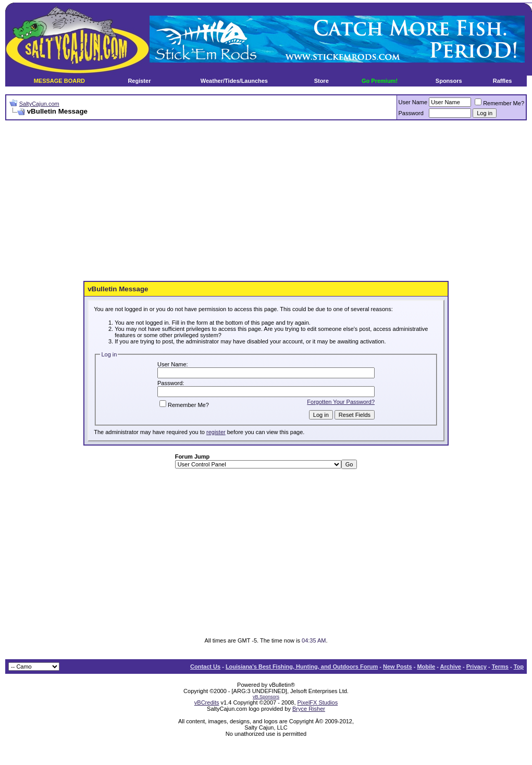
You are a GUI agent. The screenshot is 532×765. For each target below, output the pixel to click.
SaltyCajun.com (39, 104)
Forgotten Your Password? (341, 402)
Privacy (477, 667)
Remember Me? (499, 103)
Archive (451, 667)
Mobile (426, 667)
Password (411, 113)
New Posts (398, 667)
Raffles (503, 81)
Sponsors (449, 81)
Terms (500, 667)
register (216, 432)
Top (519, 667)
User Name (413, 102)
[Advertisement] (213, 201)
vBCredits (207, 702)
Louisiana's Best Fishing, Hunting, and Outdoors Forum (302, 667)
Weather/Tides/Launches (234, 81)
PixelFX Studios (318, 702)
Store (321, 81)
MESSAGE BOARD (59, 81)
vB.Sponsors (266, 697)
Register (139, 81)
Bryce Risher (309, 709)
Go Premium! (380, 81)
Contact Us (205, 667)
